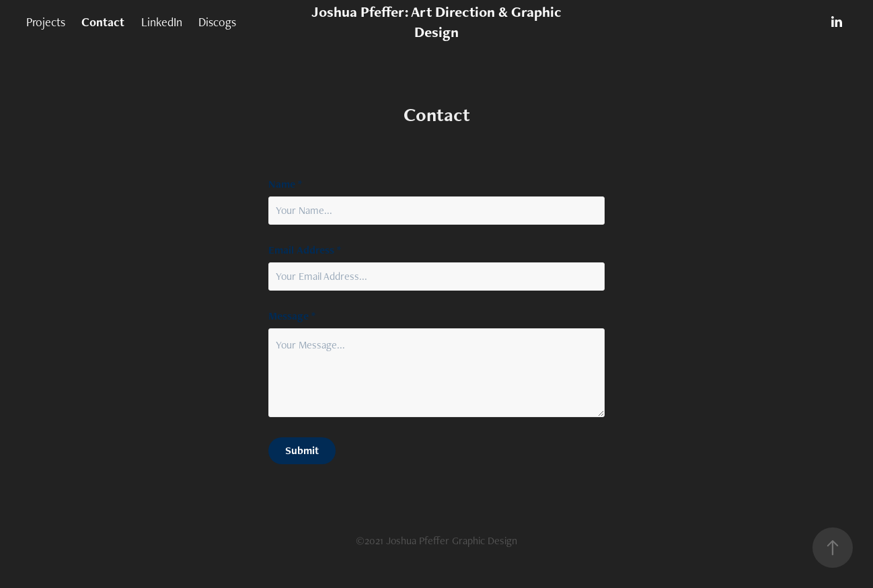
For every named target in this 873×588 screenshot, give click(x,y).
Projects (46, 22)
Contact (103, 22)
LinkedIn (162, 22)
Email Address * (305, 250)
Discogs (217, 22)
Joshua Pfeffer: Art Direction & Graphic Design (438, 22)
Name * (285, 184)
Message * (292, 316)
